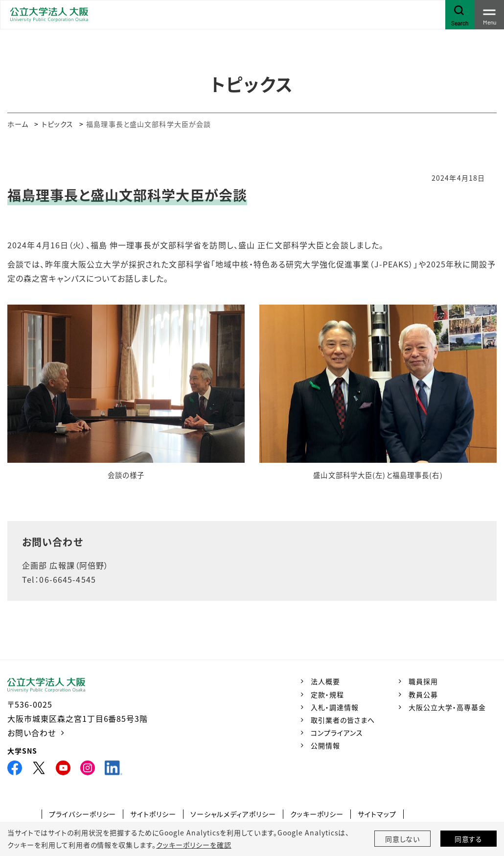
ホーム (18, 124)
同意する (469, 839)
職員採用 (423, 681)
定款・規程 (327, 694)
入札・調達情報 (335, 707)
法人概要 (325, 681)
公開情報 (325, 745)
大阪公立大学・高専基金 (447, 707)
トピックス (58, 124)
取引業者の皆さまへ (343, 720)
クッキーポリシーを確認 (194, 845)
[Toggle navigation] (489, 15)
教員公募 (423, 694)
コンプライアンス (337, 733)
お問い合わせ (32, 733)
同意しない (403, 839)
